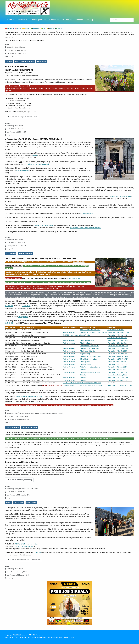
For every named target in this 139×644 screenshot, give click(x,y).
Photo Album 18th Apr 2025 (118, 372)
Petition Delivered (69, 333)
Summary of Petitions (25, 254)
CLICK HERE (9, 306)
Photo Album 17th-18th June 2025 (120, 386)
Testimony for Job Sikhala (89, 346)
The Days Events (86, 343)
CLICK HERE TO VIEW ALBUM (121, 196)
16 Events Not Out (22, 170)
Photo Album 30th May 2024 (118, 348)
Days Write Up (85, 335)
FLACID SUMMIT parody (71, 383)
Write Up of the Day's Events (90, 367)
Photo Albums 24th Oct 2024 (118, 356)
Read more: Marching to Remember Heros (22, 117)
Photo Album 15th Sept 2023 (118, 340)
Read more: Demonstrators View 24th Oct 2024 (23, 560)
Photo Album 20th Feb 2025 (118, 364)
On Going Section (69, 386)
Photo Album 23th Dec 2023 (118, 343)
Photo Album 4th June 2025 (118, 380)
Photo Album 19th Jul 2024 (117, 351)
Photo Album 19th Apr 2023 (117, 338)
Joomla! (8, 637)
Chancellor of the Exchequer (44, 225)
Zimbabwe (79, 20)
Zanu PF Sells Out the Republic (25, 61)
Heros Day (9, 61)
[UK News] (70, 20)
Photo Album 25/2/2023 (116, 330)
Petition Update (31, 503)
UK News (66, 20)
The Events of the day (88, 351)
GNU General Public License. (43, 637)
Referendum (22, 20)
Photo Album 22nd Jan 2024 (118, 346)
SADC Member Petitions (71, 335)
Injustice (9, 503)
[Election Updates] (45, 20)
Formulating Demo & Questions (91, 386)
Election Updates (37, 20)
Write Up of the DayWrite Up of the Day (94, 333)
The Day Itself (85, 362)
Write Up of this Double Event (90, 356)
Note (35, 156)
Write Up (83, 370)
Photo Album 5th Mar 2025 (117, 367)
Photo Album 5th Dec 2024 (117, 362)
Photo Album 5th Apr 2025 (117, 370)
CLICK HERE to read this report (24, 546)
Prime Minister (88, 214)
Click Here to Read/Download (39, 164)
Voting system (23, 317)
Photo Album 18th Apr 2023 (117, 335)
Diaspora (53, 20)
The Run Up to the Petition (89, 348)
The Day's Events (86, 364)
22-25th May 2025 (75, 278)
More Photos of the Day (89, 359)
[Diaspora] (57, 20)
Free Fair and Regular (13, 427)
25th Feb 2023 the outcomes (90, 330)
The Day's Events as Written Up (91, 372)
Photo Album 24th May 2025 (118, 378)
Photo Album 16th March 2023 (118, 333)
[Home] (13, 20)
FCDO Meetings (11, 254)
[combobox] (122, 20)
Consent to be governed (29, 427)
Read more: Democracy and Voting (19, 480)
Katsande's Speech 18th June (91, 383)
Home (9, 20)
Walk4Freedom (42, 61)
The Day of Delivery (87, 340)
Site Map (90, 20)
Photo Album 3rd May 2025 (117, 375)
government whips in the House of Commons (86, 228)
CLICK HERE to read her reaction (27, 544)
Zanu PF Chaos (19, 503)
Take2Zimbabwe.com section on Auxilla (30, 397)
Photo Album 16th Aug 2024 (118, 354)
